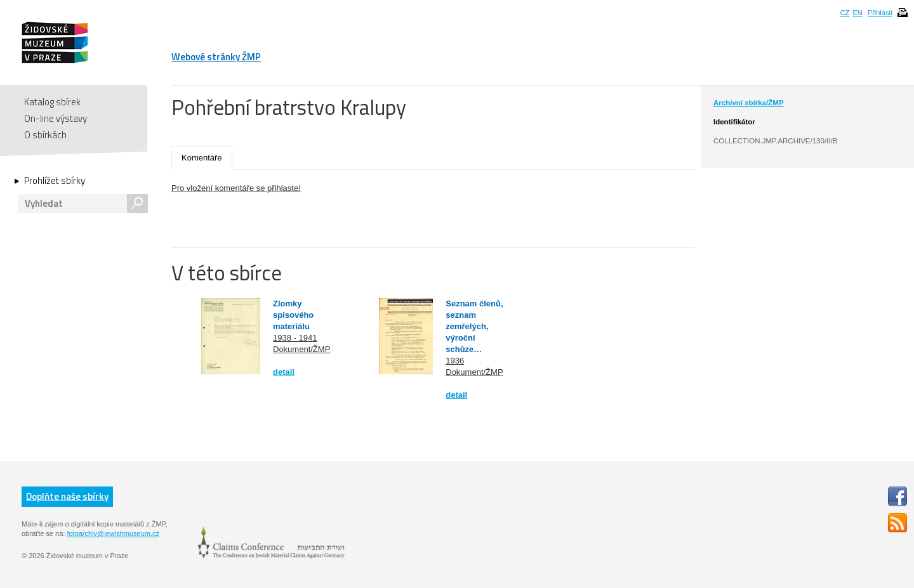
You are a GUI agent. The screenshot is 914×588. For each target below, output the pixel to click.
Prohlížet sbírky (55, 181)
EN (857, 13)
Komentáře (202, 158)
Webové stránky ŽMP (216, 57)
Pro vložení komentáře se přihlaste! (236, 188)
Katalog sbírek (52, 102)
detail (284, 372)
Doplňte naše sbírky (67, 496)
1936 (455, 361)
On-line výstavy (56, 118)
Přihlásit (880, 13)
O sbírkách (45, 135)
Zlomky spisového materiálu (293, 315)
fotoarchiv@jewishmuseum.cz (113, 533)
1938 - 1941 (295, 338)
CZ (845, 13)
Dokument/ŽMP (301, 349)
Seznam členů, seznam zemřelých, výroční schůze (474, 326)
